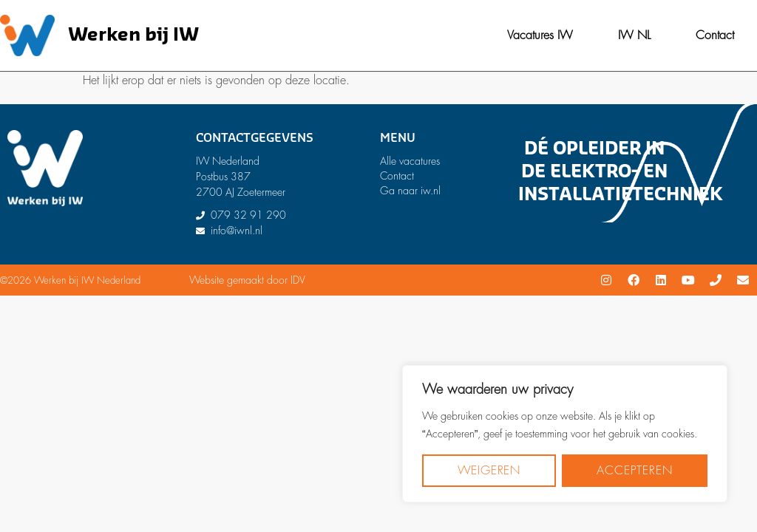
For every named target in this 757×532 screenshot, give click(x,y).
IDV (298, 280)
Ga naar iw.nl (410, 191)
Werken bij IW (133, 35)
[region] (565, 434)
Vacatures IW (540, 35)
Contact (715, 35)
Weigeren (489, 471)
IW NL (634, 35)
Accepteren (634, 471)
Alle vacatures (410, 161)
